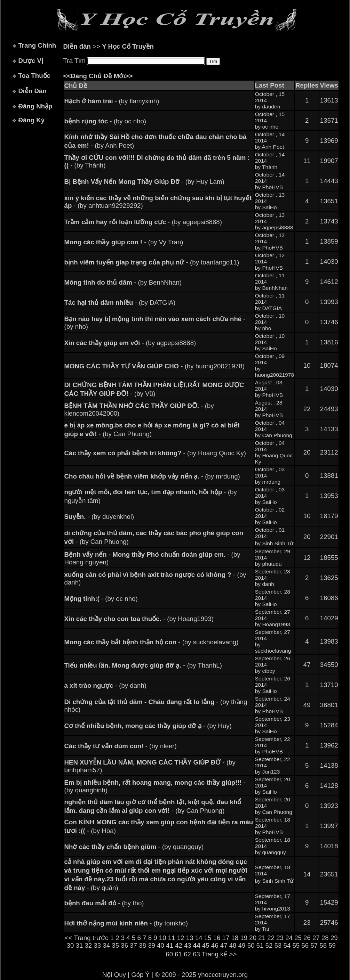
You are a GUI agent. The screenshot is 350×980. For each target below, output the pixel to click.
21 (262, 938)
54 (287, 945)
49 (242, 945)
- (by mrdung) (152, 476)
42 (179, 945)
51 (260, 945)
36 (124, 945)
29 (334, 938)
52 (269, 945)
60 (169, 954)
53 (278, 945)
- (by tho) (104, 903)
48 (233, 945)
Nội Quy (114, 975)
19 (244, 938)
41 (170, 945)
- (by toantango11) (152, 262)
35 (115, 945)
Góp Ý (140, 975)
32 (88, 945)
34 (106, 945)
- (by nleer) (121, 746)
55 (296, 945)
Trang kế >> (219, 954)
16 (217, 938)
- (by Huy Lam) (144, 182)
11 (172, 938)
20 (253, 938)
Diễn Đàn (32, 91)
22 (271, 938)
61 (178, 954)
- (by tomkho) (126, 923)
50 (251, 945)
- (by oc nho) (105, 121)
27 (316, 938)
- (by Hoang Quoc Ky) (155, 453)
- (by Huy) (148, 726)
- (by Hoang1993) (139, 619)
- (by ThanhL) (143, 665)
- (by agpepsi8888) (143, 222)
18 (235, 938)
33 (97, 945)
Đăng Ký (31, 120)
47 (224, 945)
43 (188, 945)
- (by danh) (106, 685)
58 (323, 945)
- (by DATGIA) (120, 303)
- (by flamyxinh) (112, 101)
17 (226, 938)
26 (307, 938)
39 (152, 945)
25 (298, 938)
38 (142, 945)
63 (196, 954)
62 (187, 954)
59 (332, 945)
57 (314, 945)
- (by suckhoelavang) (152, 642)
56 (305, 945)
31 (79, 945)
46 (215, 945)
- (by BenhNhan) (123, 282)
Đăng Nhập (35, 106)
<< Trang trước (87, 938)
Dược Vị (30, 61)
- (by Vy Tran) (124, 242)
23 (280, 938)
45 (206, 945)
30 (70, 945)
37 (133, 945)
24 (289, 938)
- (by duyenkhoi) (99, 517)
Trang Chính (37, 45)
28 (325, 938)
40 (161, 945)
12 (181, 938)
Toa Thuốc (34, 76)
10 (163, 938)
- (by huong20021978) (154, 366)
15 (208, 938)
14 (199, 938)
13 (190, 938)
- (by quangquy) (134, 847)
